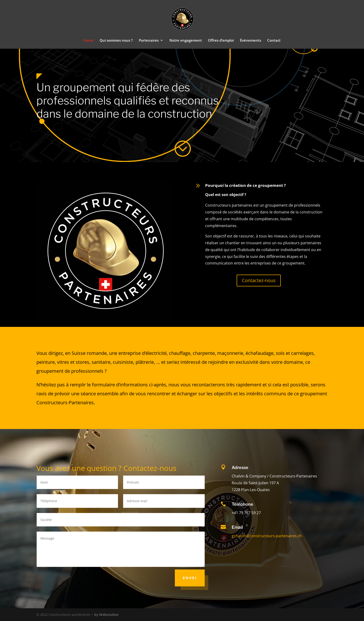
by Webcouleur (106, 615)
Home (88, 41)
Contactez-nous (259, 280)
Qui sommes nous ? (116, 41)
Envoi (190, 578)
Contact (274, 41)
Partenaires (149, 41)
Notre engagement (186, 41)
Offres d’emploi (221, 41)
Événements (250, 41)
